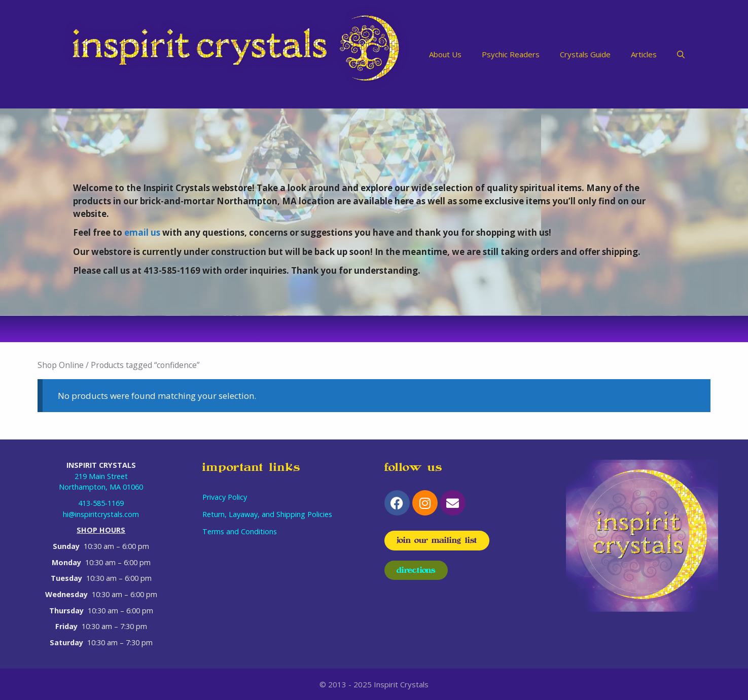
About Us (445, 54)
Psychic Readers (511, 54)
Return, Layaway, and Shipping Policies (267, 514)
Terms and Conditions (240, 531)
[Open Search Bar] (681, 54)
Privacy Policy (225, 497)
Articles (644, 54)
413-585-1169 (101, 503)
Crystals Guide (585, 54)
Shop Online (61, 365)
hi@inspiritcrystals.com (101, 514)
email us (142, 232)
